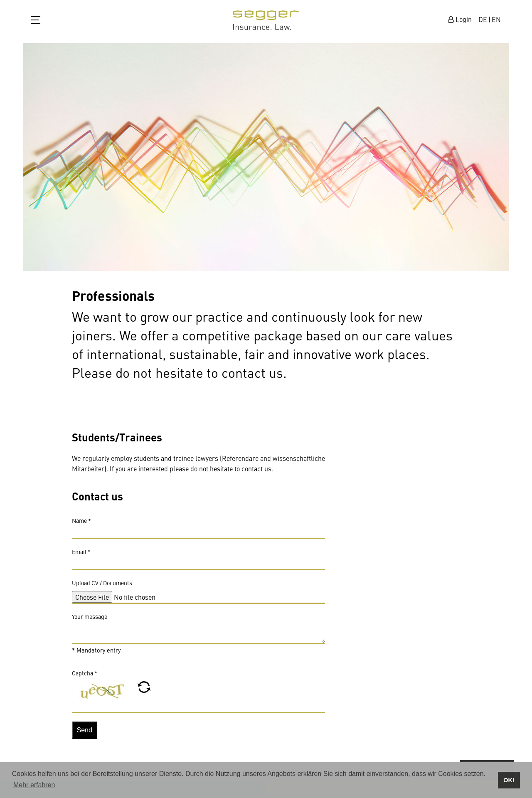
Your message (90, 620)
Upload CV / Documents (102, 586)
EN (496, 19)
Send (85, 734)
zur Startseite (266, 20)
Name (81, 524)
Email (81, 555)
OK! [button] (509, 780)
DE (483, 19)
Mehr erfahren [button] (34, 785)
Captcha (85, 677)
